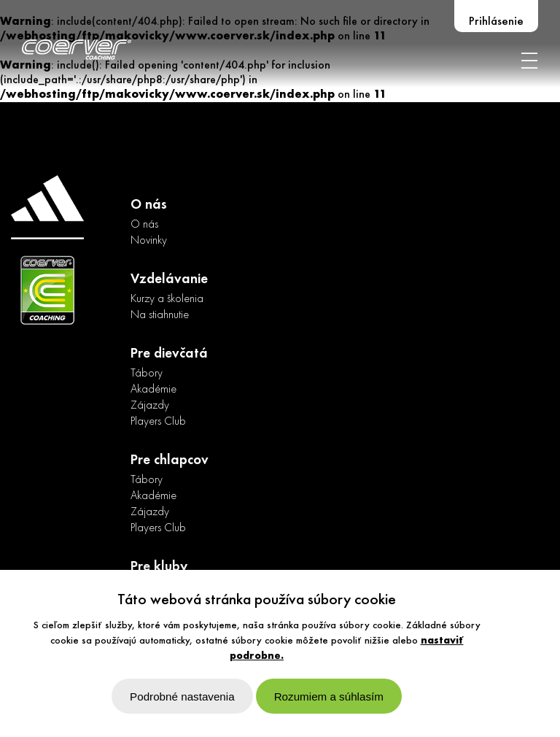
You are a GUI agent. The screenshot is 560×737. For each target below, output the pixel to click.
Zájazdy (150, 406)
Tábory (147, 374)
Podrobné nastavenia (182, 697)
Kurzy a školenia (167, 299)
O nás (144, 225)
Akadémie (153, 390)
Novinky (149, 241)
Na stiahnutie (160, 315)
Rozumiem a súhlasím (329, 697)
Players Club (158, 422)
